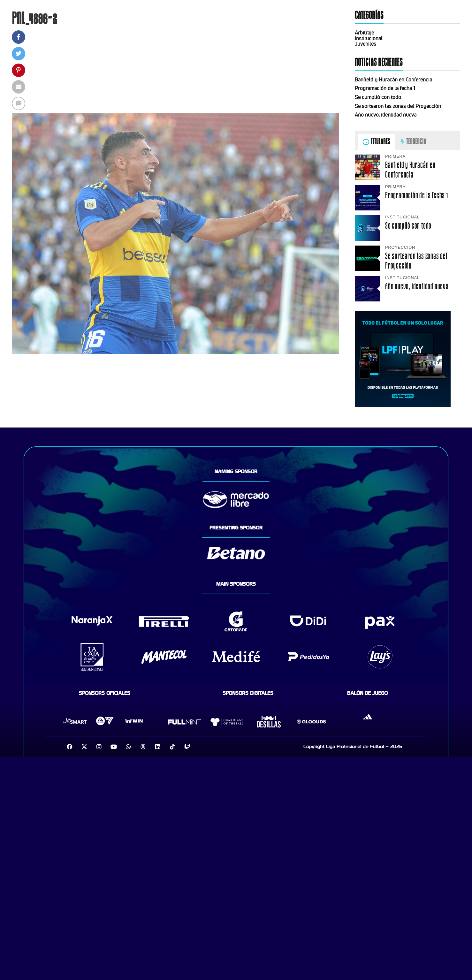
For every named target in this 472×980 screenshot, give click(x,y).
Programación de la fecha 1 (385, 88)
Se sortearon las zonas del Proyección (398, 106)
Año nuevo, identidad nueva (386, 115)
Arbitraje (364, 33)
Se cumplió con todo (378, 97)
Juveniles (365, 44)
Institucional (369, 38)
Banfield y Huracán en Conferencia (393, 80)
